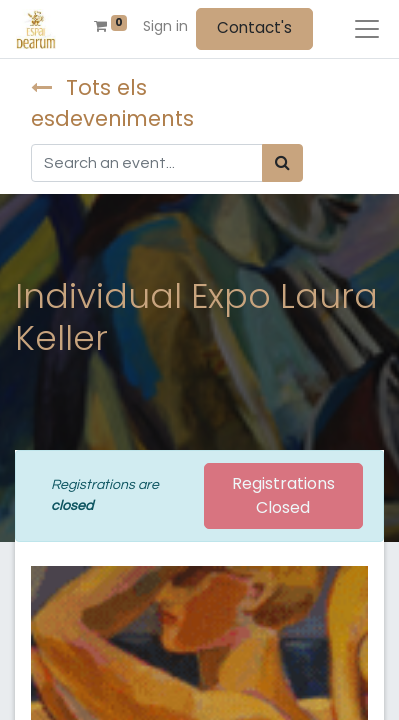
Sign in (165, 26)
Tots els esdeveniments (112, 103)
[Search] (282, 163)
